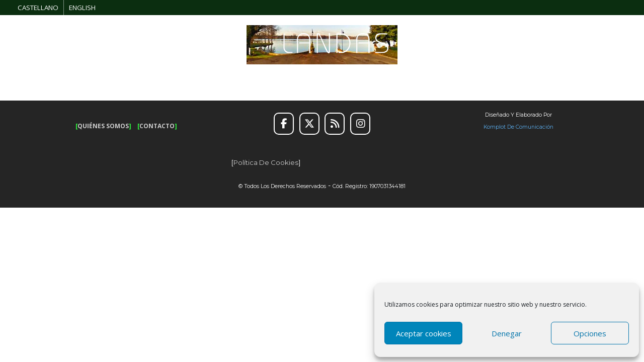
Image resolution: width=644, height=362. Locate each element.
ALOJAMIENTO (392, 77)
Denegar (507, 333)
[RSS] (335, 124)
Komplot (495, 127)
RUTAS (122, 77)
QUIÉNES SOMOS (103, 126)
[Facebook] (284, 124)
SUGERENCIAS (302, 77)
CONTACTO (157, 126)
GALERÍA (558, 77)
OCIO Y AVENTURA (206, 77)
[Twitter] (309, 124)
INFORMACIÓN (482, 77)
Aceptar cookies (424, 333)
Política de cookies (266, 162)
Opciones (590, 333)
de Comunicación (530, 127)
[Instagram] (360, 124)
